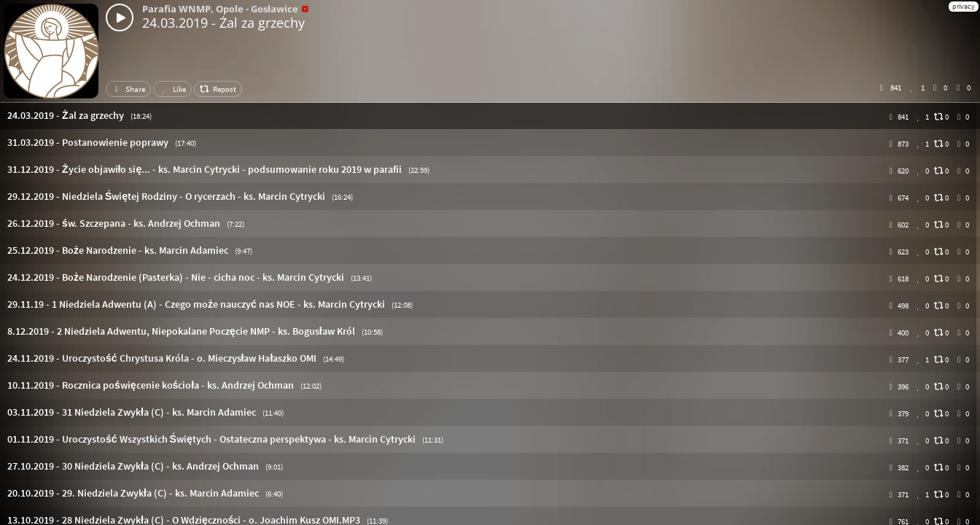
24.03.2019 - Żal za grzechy (223, 23)
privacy (964, 6)
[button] (490, 116)
